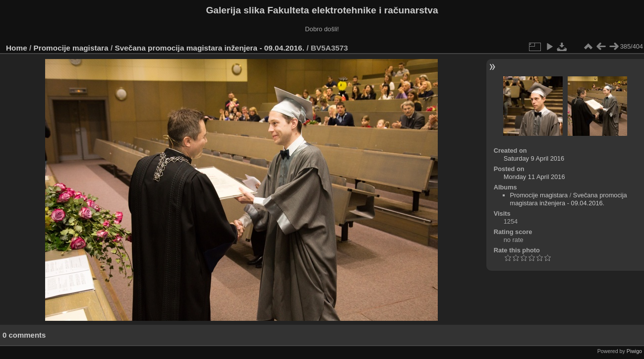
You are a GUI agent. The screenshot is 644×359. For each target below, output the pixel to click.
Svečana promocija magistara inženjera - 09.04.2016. (209, 48)
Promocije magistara (71, 48)
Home (17, 48)
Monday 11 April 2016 (534, 177)
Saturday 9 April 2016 (534, 158)
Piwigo (634, 351)
